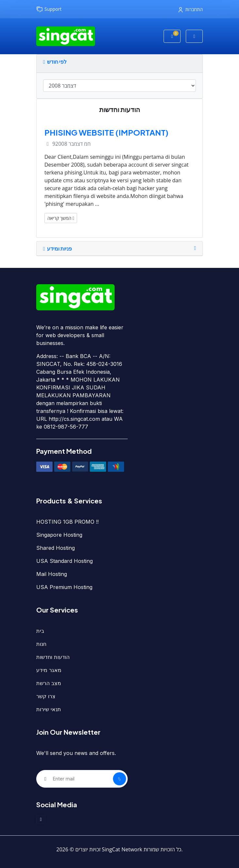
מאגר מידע (49, 670)
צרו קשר (46, 696)
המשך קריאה (61, 218)
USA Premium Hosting (64, 587)
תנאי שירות (49, 709)
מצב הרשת (49, 683)
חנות (41, 644)
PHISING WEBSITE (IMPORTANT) (106, 132)
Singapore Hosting (59, 535)
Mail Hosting (52, 574)
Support (49, 9)
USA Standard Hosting (64, 561)
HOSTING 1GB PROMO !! (67, 522)
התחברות (191, 9)
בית (40, 631)
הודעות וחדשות (53, 657)
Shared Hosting (56, 548)
